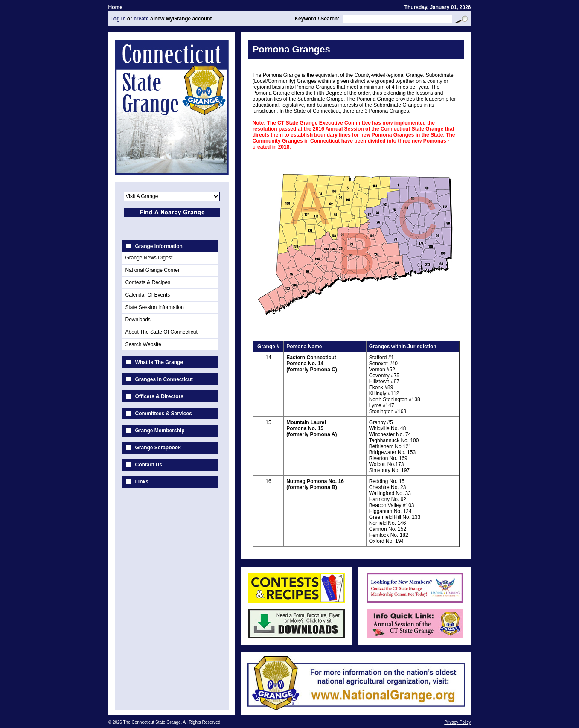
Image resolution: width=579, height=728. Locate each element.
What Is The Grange (159, 362)
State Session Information (155, 307)
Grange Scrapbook (158, 448)
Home (115, 7)
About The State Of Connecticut (161, 332)
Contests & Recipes (148, 282)
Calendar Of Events (148, 295)
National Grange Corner (153, 270)
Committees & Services (164, 414)
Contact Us (149, 465)
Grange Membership (160, 431)
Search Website (144, 344)
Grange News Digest (149, 258)
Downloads (138, 320)
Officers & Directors (159, 396)
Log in (118, 19)
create (141, 19)
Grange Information (159, 246)
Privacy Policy (457, 722)
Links (142, 482)
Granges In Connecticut (164, 379)
